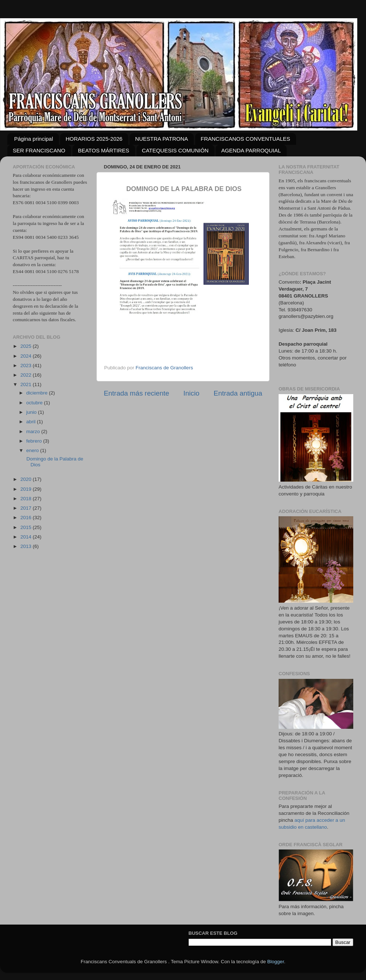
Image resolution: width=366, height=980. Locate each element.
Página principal (34, 139)
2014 (27, 537)
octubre (35, 403)
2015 (27, 527)
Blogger (276, 962)
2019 (27, 489)
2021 (27, 384)
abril (32, 422)
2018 (27, 499)
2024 (27, 356)
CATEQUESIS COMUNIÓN (175, 150)
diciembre (38, 393)
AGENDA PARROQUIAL (251, 150)
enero (33, 450)
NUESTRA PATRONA (162, 139)
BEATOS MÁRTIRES (104, 150)
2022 (27, 375)
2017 (27, 508)
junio (32, 412)
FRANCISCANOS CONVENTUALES (245, 139)
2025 (27, 346)
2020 (27, 479)
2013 (27, 546)
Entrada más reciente (137, 393)
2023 (27, 365)
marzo (34, 431)
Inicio (192, 393)
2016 (27, 518)
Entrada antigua (238, 393)
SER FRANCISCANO (39, 150)
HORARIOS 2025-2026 (94, 139)
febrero (35, 441)
